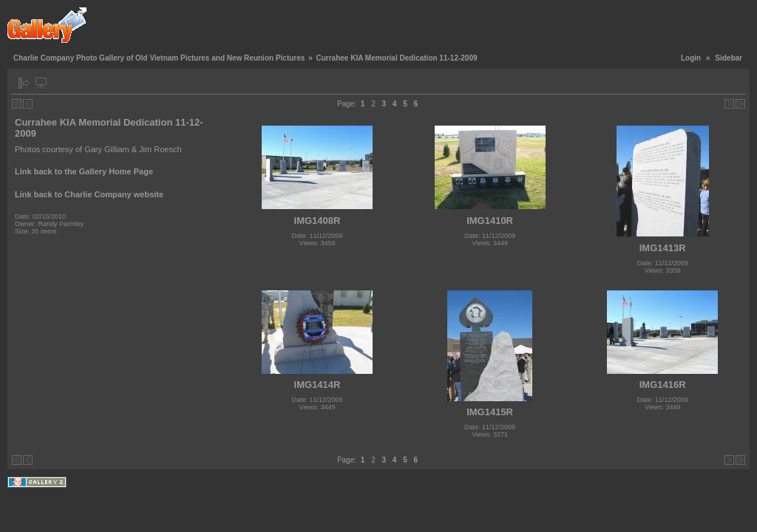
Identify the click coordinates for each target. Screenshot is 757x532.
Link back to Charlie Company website (89, 194)
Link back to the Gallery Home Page (84, 171)
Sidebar (729, 58)
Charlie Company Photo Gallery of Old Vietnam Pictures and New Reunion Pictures (159, 58)
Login (691, 58)
